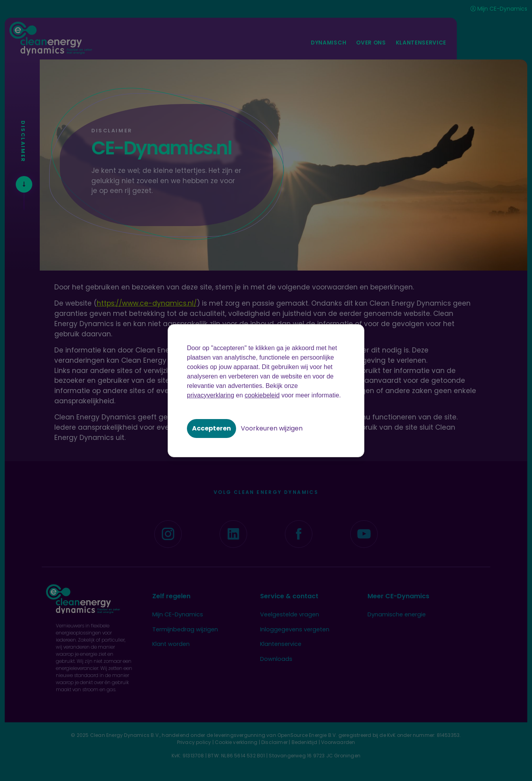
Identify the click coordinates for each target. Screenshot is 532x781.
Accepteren (212, 428)
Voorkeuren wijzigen (272, 428)
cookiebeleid (262, 395)
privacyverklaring (211, 395)
